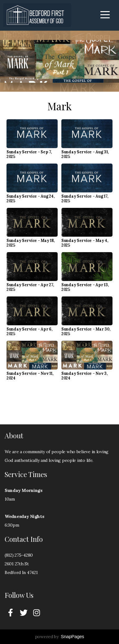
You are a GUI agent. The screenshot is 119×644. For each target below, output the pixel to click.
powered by (60, 637)
